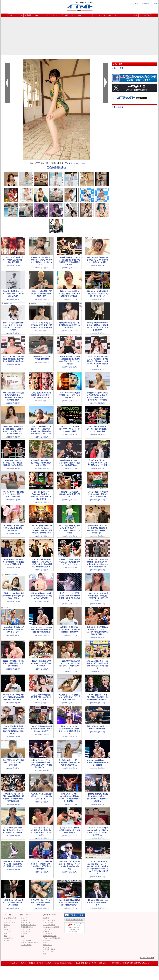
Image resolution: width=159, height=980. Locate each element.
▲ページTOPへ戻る (147, 958)
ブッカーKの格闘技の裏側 (52, 938)
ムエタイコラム (48, 951)
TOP (11, 15)
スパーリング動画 (49, 920)
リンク (23, 938)
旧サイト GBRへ (91, 963)
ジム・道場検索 (26, 940)
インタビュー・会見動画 (51, 927)
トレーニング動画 (49, 925)
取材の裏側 (47, 940)
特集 (45, 954)
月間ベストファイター (28, 925)
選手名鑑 (24, 934)
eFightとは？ (14, 963)
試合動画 (46, 918)
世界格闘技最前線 (49, 949)
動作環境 (40, 963)
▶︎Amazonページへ (77, 163)
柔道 (5, 934)
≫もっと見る (118, 68)
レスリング (8, 931)
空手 (5, 927)
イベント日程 (145, 15)
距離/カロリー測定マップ (29, 943)
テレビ (127, 15)
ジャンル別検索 (26, 945)
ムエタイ (7, 925)
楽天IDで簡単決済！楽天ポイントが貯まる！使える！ (75, 927)
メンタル (46, 947)
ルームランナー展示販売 (75, 920)
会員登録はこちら (150, 3)
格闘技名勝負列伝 (27, 927)
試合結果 (28, 15)
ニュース (19, 15)
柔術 (5, 936)
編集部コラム (48, 945)
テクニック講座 (48, 922)
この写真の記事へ (56, 167)
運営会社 (102, 963)
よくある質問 (79, 963)
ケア (45, 943)
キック (55, 15)
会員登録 (32, 963)
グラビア (88, 15)
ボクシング (45, 15)
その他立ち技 (8, 929)
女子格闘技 (8, 940)
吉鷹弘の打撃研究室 (50, 936)
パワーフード (26, 931)
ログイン (134, 3)
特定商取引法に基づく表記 (63, 963)
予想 (23, 936)
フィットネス (77, 15)
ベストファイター (115, 15)
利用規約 (48, 963)
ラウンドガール (100, 15)
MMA (36, 15)
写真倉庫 (46, 931)
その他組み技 (8, 938)
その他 (135, 15)
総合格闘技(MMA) (10, 918)
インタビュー (48, 934)
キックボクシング (10, 922)
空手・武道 (65, 15)
